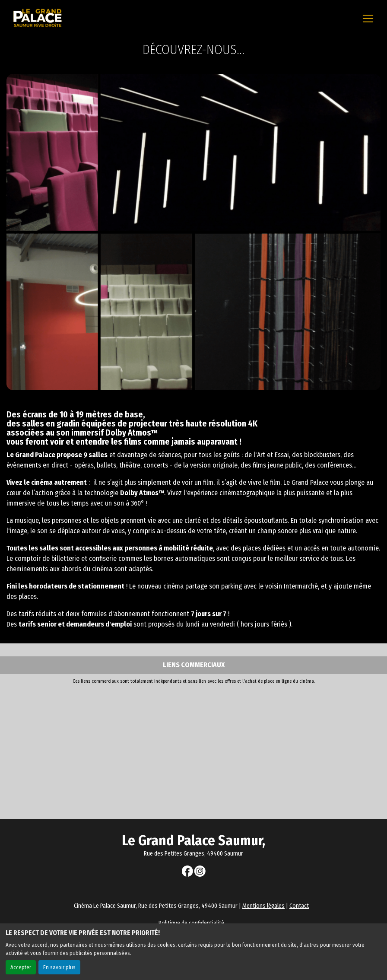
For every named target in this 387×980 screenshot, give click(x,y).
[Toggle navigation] (368, 19)
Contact (299, 906)
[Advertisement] (193, 750)
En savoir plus (59, 967)
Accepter (21, 967)
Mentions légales (263, 906)
